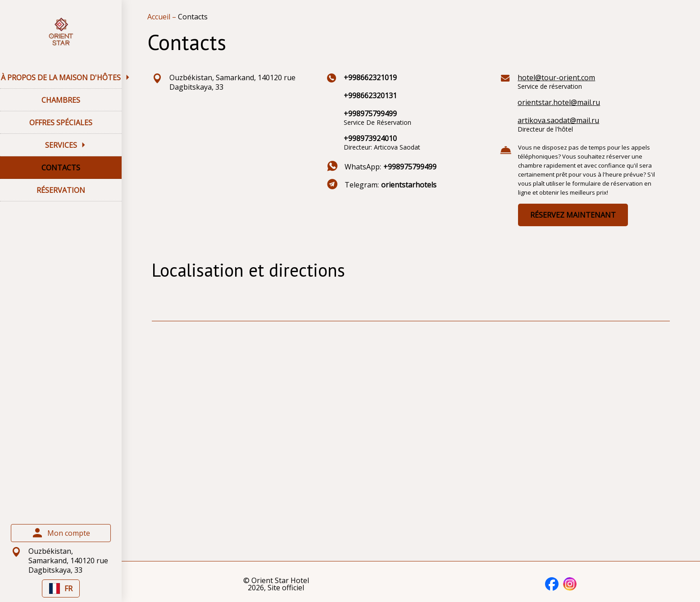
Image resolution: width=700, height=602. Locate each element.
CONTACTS (61, 168)
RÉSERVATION (61, 190)
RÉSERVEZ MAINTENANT (573, 215)
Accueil (160, 17)
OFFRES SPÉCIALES (61, 123)
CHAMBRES (61, 100)
